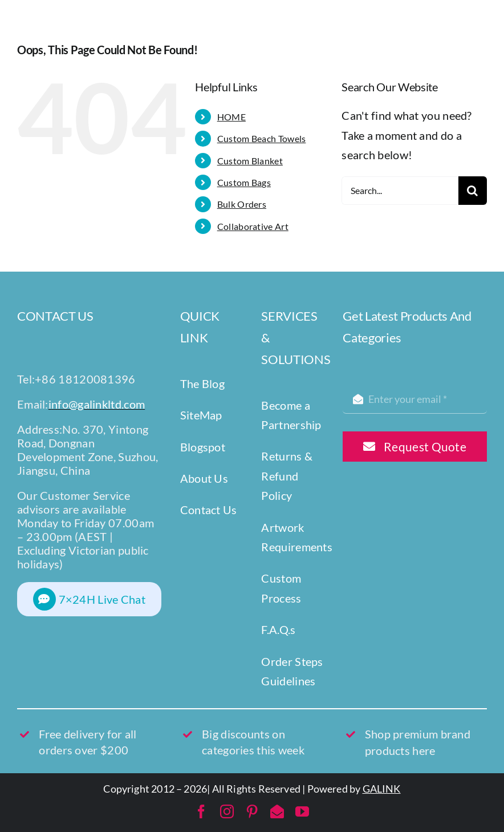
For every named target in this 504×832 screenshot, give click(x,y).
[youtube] (302, 811)
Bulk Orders (242, 204)
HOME (231, 117)
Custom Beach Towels (262, 138)
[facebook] (201, 811)
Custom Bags (244, 182)
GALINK (382, 789)
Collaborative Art (253, 226)
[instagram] (227, 811)
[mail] (277, 811)
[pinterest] (252, 811)
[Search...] (400, 191)
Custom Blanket (250, 161)
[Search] (473, 191)
